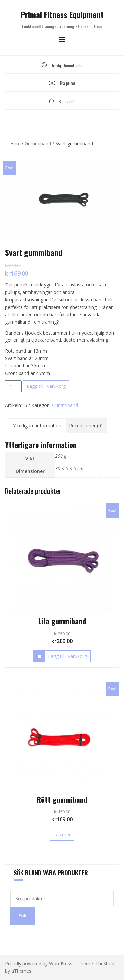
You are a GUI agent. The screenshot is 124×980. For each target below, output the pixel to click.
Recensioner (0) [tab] (86, 425)
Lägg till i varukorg (46, 386)
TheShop (105, 964)
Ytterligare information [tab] (37, 425)
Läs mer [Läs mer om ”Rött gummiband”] (62, 834)
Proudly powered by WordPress (39, 964)
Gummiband (38, 144)
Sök (23, 916)
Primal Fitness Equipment (62, 14)
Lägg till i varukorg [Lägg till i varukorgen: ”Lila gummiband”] (67, 656)
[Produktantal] (13, 386)
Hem (15, 144)
